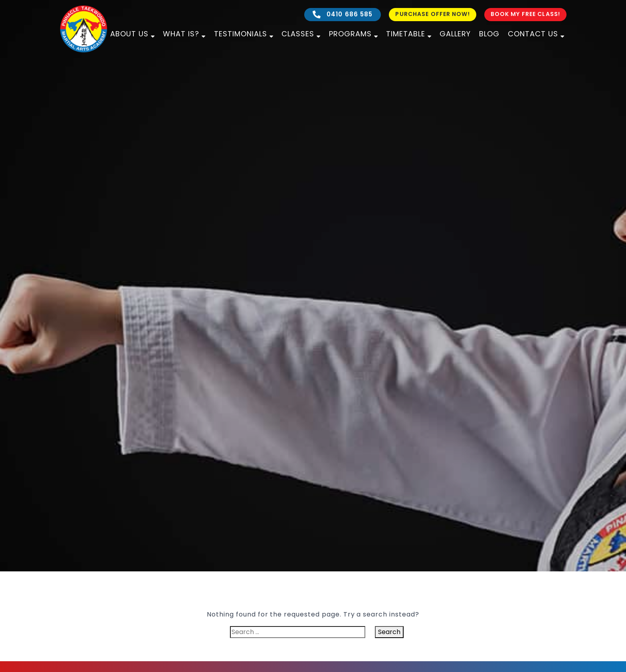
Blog (489, 34)
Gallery (455, 34)
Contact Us (533, 34)
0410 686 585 (343, 14)
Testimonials (241, 34)
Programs (350, 34)
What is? (181, 34)
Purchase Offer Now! (432, 14)
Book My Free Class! (525, 14)
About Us (129, 34)
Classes (298, 34)
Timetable (406, 34)
